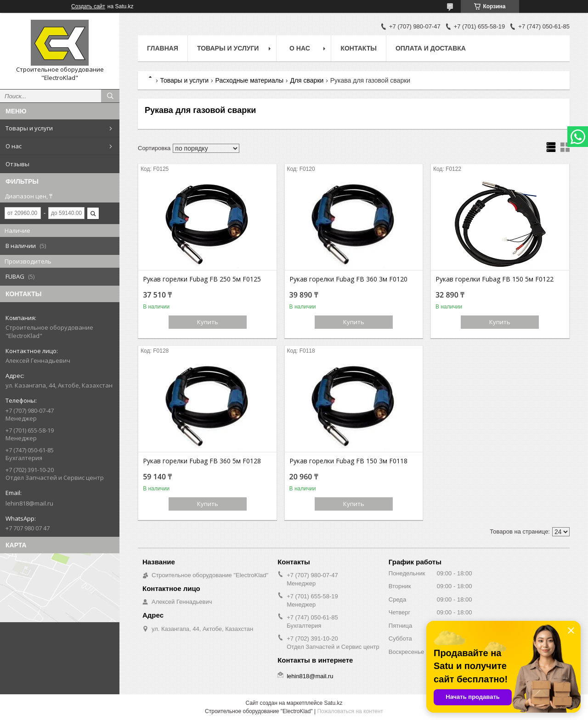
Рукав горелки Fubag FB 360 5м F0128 (202, 461)
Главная (163, 48)
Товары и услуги (29, 128)
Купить (208, 322)
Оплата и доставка (431, 48)
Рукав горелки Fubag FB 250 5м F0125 (202, 279)
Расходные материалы (249, 80)
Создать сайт (88, 6)
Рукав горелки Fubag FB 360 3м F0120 (348, 279)
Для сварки (307, 80)
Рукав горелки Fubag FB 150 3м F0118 (348, 461)
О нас (14, 146)
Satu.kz (333, 703)
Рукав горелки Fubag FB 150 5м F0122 (495, 279)
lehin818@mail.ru (29, 503)
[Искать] (110, 96)
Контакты (358, 48)
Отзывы (17, 164)
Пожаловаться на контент (350, 711)
